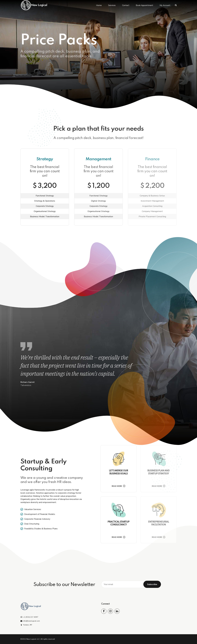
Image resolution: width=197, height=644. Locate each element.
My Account (165, 5)
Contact (126, 5)
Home (99, 5)
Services (112, 5)
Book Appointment (144, 5)
